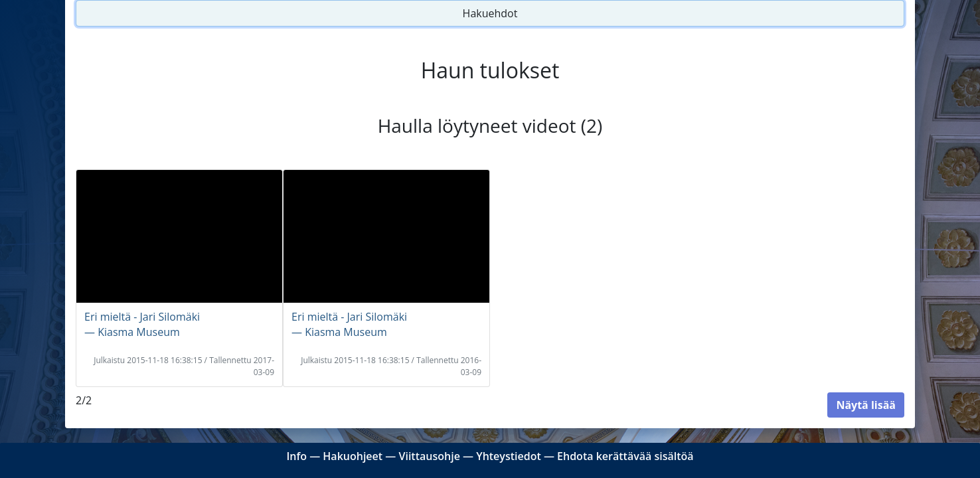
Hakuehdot (490, 13)
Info (296, 456)
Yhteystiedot (509, 456)
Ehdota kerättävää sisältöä (625, 456)
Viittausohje (429, 456)
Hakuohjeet (353, 456)
